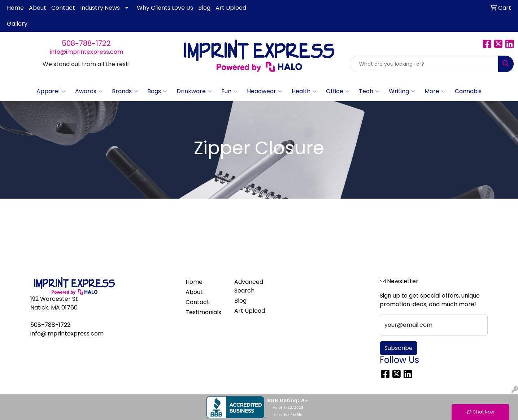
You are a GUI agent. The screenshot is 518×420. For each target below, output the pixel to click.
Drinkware (194, 91)
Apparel (51, 91)
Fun (229, 91)
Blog (204, 8)
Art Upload (231, 8)
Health (304, 91)
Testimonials (203, 312)
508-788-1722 (86, 43)
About (38, 8)
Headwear (265, 91)
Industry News (100, 8)
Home (15, 8)
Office (338, 91)
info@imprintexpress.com (86, 52)
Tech (369, 91)
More (435, 91)
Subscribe (399, 348)
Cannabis (468, 91)
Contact (63, 8)
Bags (157, 91)
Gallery (17, 24)
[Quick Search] (424, 64)
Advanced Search (249, 286)
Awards (89, 91)
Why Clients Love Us (165, 8)
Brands (125, 91)
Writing (402, 91)
